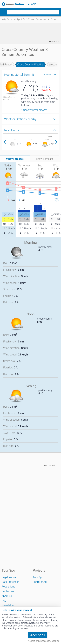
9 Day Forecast (15, 159)
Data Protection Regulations (10, 584)
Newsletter (8, 605)
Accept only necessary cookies (44, 641)
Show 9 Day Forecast (35, 110)
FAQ (4, 601)
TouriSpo (38, 577)
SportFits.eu (40, 582)
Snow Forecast (44, 159)
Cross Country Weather (30, 65)
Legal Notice (9, 577)
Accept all (38, 635)
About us (7, 596)
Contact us (8, 591)
